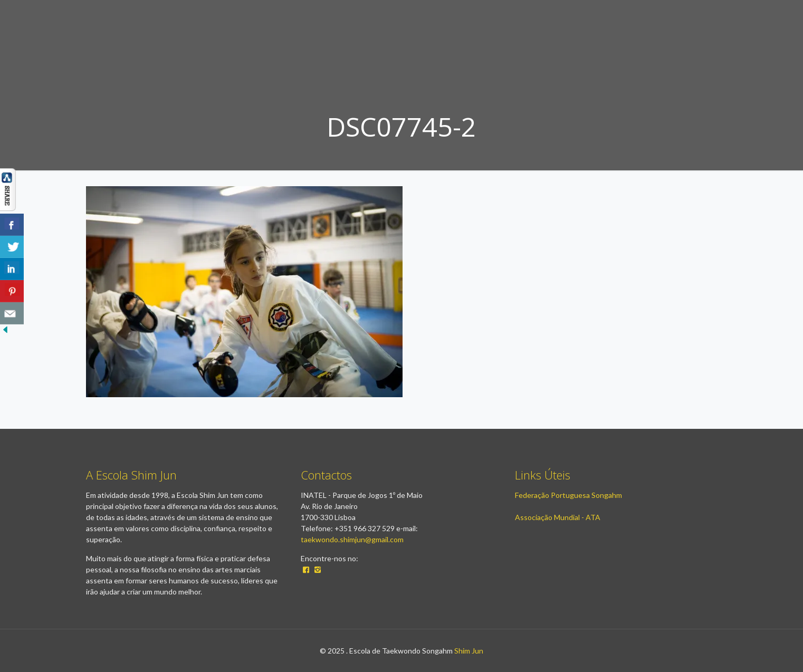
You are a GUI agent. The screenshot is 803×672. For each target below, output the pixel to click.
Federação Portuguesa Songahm (568, 495)
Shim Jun (469, 651)
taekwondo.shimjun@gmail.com (352, 539)
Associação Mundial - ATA (558, 517)
